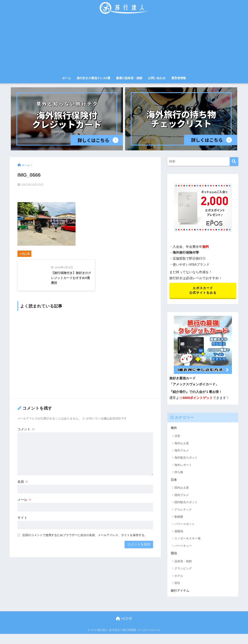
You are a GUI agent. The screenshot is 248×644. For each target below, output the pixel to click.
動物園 (179, 518)
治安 (177, 437)
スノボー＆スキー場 (187, 540)
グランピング (183, 570)
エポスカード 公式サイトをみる (203, 291)
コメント (26, 445)
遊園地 (179, 533)
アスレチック (183, 511)
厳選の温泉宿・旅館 (129, 78)
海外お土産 (182, 444)
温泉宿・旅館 (183, 563)
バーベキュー (183, 547)
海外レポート (183, 466)
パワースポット (185, 526)
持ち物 (179, 473)
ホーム (67, 78)
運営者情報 (179, 78)
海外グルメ (182, 452)
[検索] (234, 161)
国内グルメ (182, 496)
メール (25, 515)
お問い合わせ (157, 78)
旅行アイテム (181, 593)
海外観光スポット (186, 459)
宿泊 (174, 555)
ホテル (179, 578)
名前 (23, 497)
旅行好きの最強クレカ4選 (93, 78)
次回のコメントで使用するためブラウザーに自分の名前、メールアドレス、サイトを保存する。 (85, 551)
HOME (124, 621)
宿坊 (177, 585)
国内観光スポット (186, 504)
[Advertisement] (124, 45)
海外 (174, 429)
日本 (174, 481)
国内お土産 (182, 489)
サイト (22, 533)
